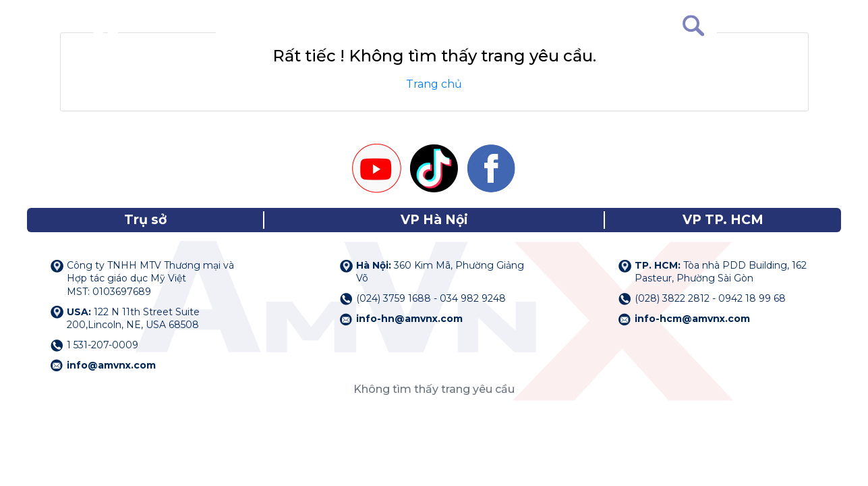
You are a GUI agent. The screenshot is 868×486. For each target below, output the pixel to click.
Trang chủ (434, 84)
